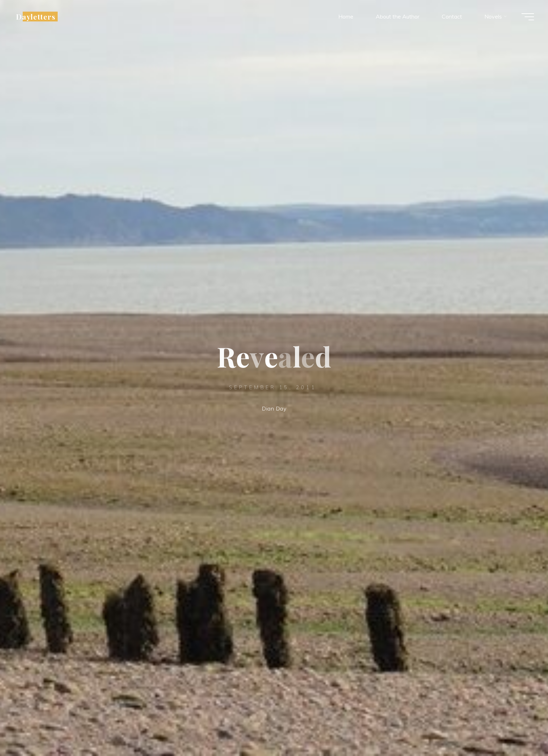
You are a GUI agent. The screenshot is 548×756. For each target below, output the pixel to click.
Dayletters (36, 16)
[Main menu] (528, 17)
